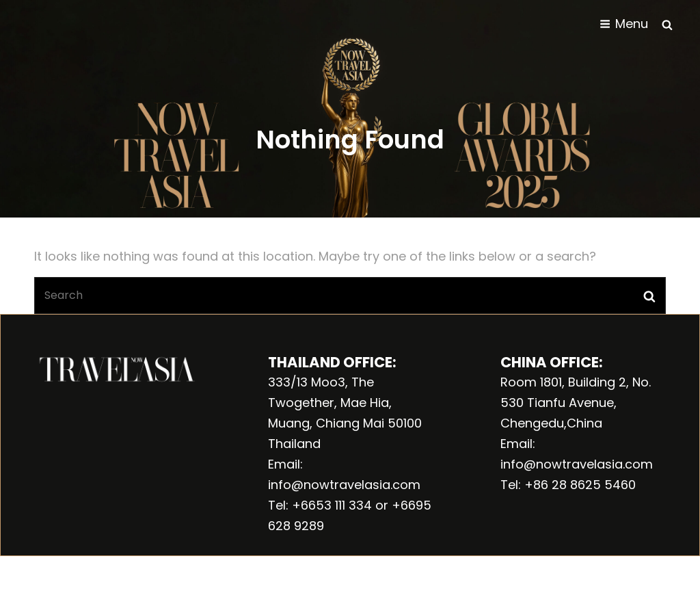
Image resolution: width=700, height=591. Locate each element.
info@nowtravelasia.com (344, 485)
